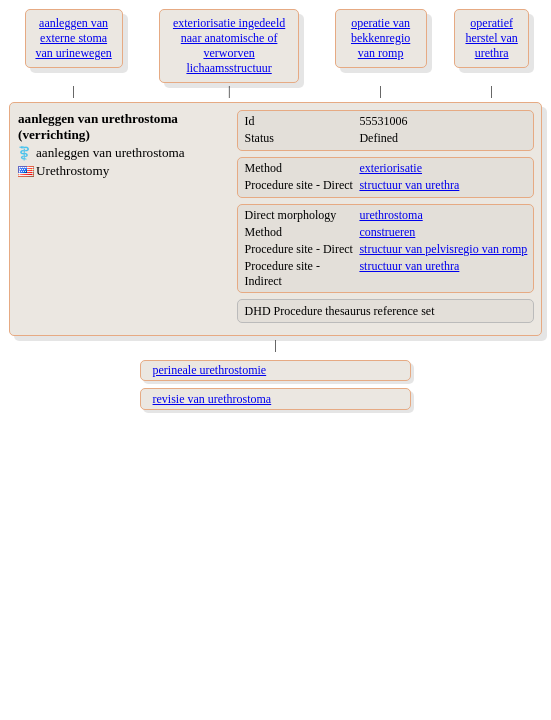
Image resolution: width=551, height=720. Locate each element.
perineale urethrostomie (210, 370)
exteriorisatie (390, 168)
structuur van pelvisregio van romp (443, 249)
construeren (387, 232)
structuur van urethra (409, 185)
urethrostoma (390, 215)
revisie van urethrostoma (212, 399)
